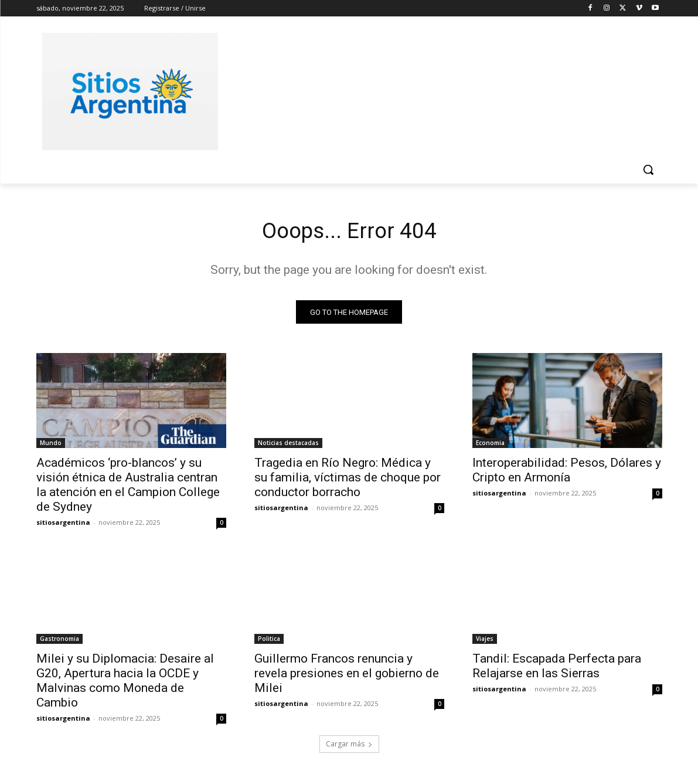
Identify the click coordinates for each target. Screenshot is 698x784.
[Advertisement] (437, 90)
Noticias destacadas (288, 446)
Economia (490, 446)
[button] (648, 169)
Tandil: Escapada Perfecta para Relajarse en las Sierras (557, 669)
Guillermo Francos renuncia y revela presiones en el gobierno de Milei (347, 676)
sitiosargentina (63, 525)
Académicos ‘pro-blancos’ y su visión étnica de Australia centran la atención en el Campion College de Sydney (128, 488)
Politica (269, 642)
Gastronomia (59, 642)
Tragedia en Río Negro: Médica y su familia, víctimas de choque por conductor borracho (348, 480)
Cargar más (349, 747)
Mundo (51, 446)
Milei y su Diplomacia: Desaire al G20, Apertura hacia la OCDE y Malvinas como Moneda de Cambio (125, 683)
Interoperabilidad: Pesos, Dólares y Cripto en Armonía (567, 473)
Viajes (485, 642)
